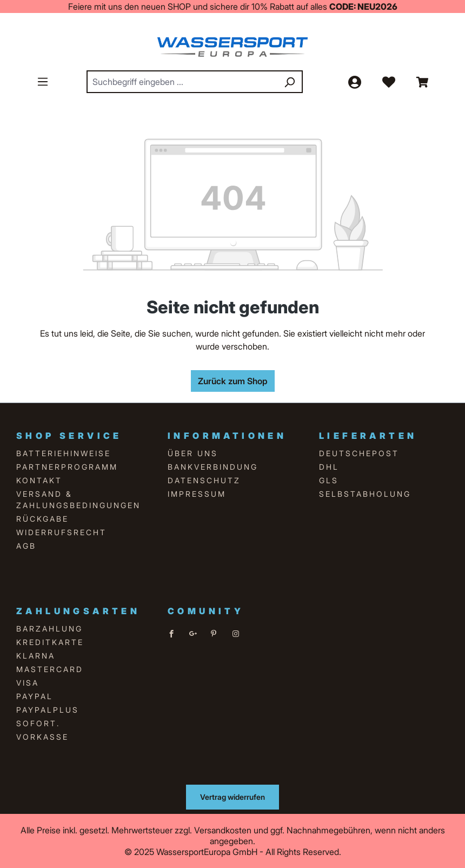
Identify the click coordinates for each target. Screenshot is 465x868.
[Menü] (43, 81)
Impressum (197, 494)
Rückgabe (42, 519)
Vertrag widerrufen (232, 797)
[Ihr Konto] (354, 82)
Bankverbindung (213, 467)
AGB (26, 546)
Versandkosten (223, 830)
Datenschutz (204, 480)
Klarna (36, 656)
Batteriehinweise (64, 453)
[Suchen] (289, 82)
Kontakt (39, 480)
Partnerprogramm (67, 467)
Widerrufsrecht (61, 532)
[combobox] (182, 82)
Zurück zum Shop (233, 381)
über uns (193, 453)
